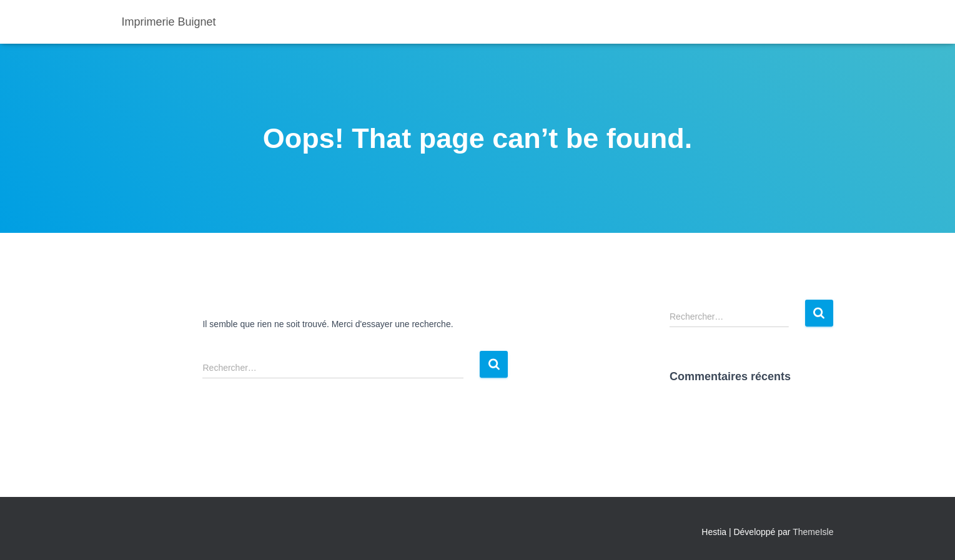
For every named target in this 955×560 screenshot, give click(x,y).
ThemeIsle (813, 532)
